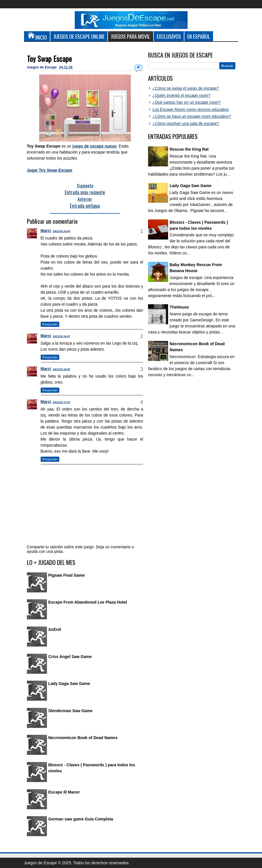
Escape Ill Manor (64, 792)
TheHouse (179, 307)
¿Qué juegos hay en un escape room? (186, 102)
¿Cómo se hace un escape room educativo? (192, 116)
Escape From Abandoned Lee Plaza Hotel (88, 602)
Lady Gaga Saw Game (69, 684)
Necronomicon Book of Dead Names (83, 738)
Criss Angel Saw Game (70, 657)
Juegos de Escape (42, 67)
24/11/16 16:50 (61, 369)
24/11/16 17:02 (61, 402)
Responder (50, 324)
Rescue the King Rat (189, 149)
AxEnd (55, 629)
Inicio (37, 36)
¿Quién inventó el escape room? (181, 95)
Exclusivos (169, 36)
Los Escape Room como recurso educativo (191, 109)
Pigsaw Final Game (67, 575)
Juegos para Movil (131, 36)
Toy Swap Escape (49, 59)
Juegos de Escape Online (79, 36)
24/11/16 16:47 (61, 336)
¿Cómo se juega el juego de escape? (186, 88)
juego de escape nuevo (94, 146)
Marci (46, 231)
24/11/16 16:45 (61, 231)
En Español (199, 36)
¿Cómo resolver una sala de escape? (186, 123)
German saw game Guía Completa (81, 819)
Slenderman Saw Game (71, 711)
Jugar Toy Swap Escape (50, 170)
